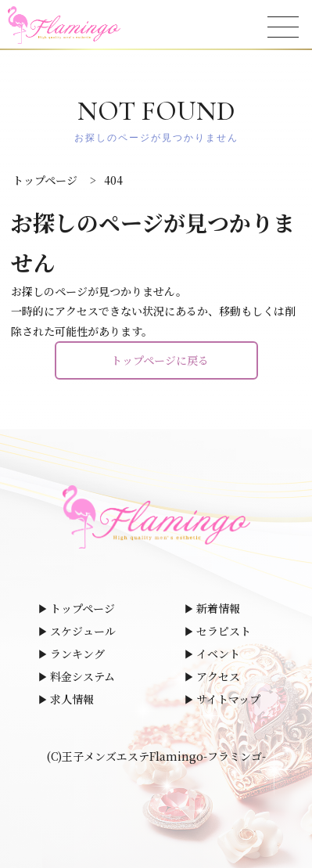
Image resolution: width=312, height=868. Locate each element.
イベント (218, 654)
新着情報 (218, 608)
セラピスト (224, 631)
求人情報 (72, 699)
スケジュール (83, 631)
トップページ (82, 608)
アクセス (218, 676)
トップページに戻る (160, 360)
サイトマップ (228, 699)
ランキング (77, 654)
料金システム (82, 676)
